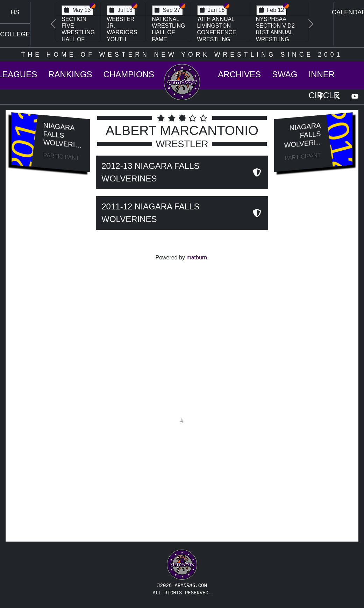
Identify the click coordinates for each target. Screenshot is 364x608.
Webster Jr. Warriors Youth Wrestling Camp (123, 36)
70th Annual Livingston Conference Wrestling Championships (220, 33)
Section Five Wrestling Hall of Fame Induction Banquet (78, 39)
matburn (197, 257)
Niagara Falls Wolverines (62, 138)
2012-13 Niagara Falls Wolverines (150, 172)
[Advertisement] (51, 296)
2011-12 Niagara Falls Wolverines (150, 213)
